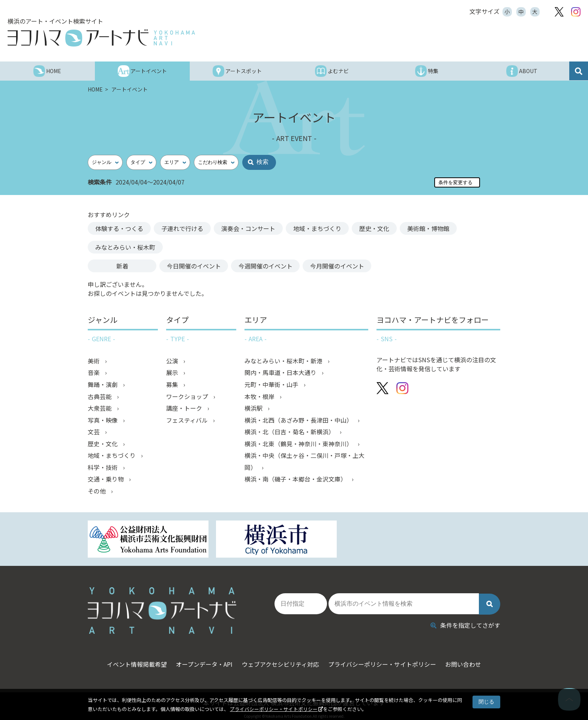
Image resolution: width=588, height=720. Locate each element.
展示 (173, 373)
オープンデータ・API (202, 659)
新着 (122, 266)
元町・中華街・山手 (272, 385)
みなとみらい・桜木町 (125, 247)
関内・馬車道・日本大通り (281, 373)
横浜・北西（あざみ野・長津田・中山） (299, 421)
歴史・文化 (374, 228)
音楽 (94, 373)
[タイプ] (141, 162)
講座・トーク (185, 409)
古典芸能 (100, 397)
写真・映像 (103, 421)
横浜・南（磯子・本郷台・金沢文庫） (296, 481)
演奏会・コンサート (248, 228)
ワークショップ (188, 397)
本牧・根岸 (260, 397)
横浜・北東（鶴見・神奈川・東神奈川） (299, 445)
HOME (96, 89)
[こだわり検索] (216, 162)
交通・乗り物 (106, 481)
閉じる (486, 702)
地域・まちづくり (317, 228)
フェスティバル (188, 421)
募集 (173, 385)
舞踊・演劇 (103, 385)
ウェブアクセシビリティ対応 (280, 659)
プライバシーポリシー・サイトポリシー (274, 709)
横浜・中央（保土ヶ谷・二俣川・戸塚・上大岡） (304, 463)
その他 (97, 493)
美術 (94, 361)
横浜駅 (254, 409)
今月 (338, 266)
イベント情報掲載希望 (132, 659)
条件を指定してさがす (465, 620)
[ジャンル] (105, 162)
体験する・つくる (119, 228)
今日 (194, 266)
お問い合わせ (468, 659)
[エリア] (175, 162)
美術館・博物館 (428, 228)
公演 (173, 361)
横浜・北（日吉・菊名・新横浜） (290, 433)
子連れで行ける (182, 228)
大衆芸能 (100, 409)
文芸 (94, 433)
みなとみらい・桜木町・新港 (284, 361)
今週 (266, 266)
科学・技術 (103, 469)
